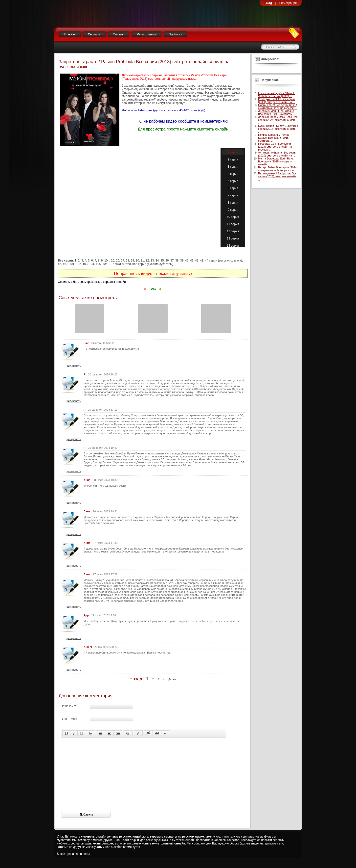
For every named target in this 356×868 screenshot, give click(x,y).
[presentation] (98, 802)
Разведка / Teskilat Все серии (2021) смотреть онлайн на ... (277, 101)
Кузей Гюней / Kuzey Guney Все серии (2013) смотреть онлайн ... (278, 129)
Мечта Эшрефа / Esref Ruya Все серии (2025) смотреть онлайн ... (276, 161)
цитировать (74, 366)
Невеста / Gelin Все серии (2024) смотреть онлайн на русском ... (275, 147)
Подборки (176, 34)
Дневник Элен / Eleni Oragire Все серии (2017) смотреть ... (277, 112)
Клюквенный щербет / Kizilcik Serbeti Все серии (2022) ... (276, 95)
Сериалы (94, 34)
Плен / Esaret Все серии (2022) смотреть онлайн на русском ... (278, 106)
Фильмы (119, 34)
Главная (70, 34)
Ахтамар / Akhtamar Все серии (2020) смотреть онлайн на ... (277, 154)
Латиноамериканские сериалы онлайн (99, 282)
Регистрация (288, 3)
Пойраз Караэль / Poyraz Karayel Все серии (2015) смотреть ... (274, 138)
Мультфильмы (147, 34)
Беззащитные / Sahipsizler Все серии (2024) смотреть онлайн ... (277, 176)
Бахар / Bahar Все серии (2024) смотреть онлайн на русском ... (278, 169)
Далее (172, 679)
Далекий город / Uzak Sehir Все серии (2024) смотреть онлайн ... (278, 120)
